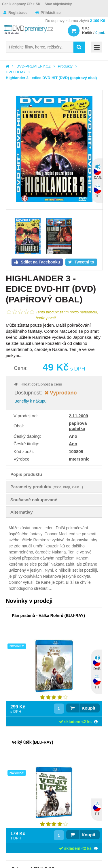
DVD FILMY (16, 72)
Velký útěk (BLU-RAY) (32, 742)
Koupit (89, 708)
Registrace (18, 13)
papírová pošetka (78, 426)
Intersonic (79, 459)
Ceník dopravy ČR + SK (21, 4)
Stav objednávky (58, 4)
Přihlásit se (51, 13)
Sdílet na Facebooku (40, 262)
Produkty (65, 66)
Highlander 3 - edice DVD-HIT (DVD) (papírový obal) (51, 78)
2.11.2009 (78, 416)
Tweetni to (84, 262)
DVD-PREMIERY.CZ (34, 66)
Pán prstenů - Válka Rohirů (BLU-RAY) (48, 616)
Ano (73, 436)
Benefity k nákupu (30, 401)
